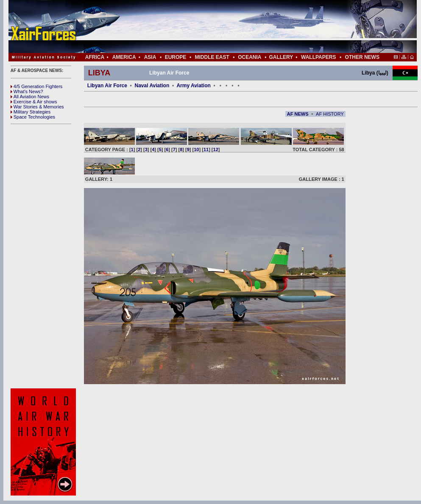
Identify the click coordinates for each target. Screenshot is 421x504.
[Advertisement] (238, 26)
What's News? (27, 91)
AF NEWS (298, 114)
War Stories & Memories (37, 107)
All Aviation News (30, 97)
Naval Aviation (152, 86)
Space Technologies (33, 117)
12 (216, 150)
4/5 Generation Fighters (37, 86)
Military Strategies (31, 112)
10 (196, 150)
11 (206, 150)
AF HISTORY (330, 114)
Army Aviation (193, 86)
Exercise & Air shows (34, 102)
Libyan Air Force (107, 86)
